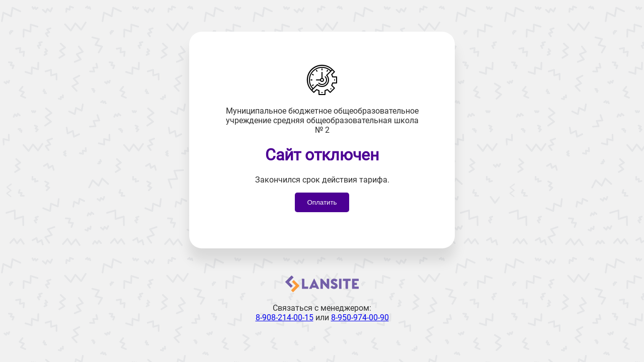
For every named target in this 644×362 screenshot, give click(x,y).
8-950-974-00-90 (360, 318)
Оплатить (322, 202)
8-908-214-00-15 (285, 318)
